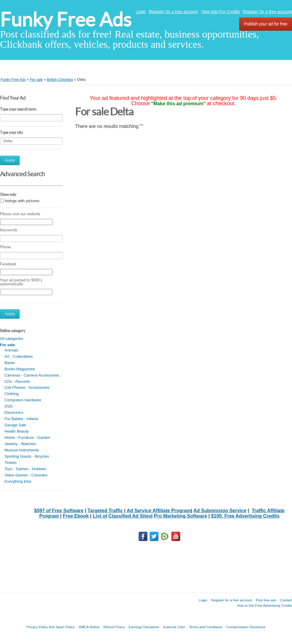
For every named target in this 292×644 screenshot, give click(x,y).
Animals (11, 350)
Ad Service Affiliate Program (159, 511)
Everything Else (18, 481)
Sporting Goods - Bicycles (27, 456)
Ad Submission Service (220, 511)
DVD (8, 406)
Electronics (14, 412)
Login (141, 12)
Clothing (12, 394)
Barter (10, 363)
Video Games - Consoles (26, 475)
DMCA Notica (89, 627)
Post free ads (266, 600)
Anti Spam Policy (62, 627)
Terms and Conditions (206, 627)
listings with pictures (22, 201)
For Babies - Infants (21, 419)
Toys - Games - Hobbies (25, 469)
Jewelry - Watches (20, 444)
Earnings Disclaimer (144, 627)
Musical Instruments (22, 450)
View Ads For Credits (220, 12)
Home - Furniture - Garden (27, 438)
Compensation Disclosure (246, 627)
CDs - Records (17, 381)
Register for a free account (174, 12)
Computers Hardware (23, 400)
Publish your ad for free (266, 24)
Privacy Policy (37, 627)
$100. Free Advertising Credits (245, 516)
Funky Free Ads (66, 20)
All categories (12, 339)
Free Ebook (76, 516)
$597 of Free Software (59, 511)
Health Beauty (17, 431)
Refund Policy (114, 627)
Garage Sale (15, 425)
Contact (286, 600)
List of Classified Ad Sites (122, 516)
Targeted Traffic (105, 511)
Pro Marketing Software (180, 516)
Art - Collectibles (19, 356)
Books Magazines (20, 369)
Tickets (11, 463)
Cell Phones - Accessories (27, 387)
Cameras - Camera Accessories (32, 375)
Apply (10, 160)
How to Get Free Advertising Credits (264, 605)
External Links (174, 627)
